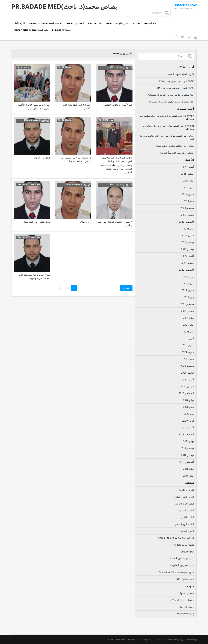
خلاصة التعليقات (186, 607)
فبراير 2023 (188, 235)
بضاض (191, 136)
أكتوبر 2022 (188, 256)
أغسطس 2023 (186, 222)
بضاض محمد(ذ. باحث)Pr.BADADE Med (64, 7)
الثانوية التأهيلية (19, 23)
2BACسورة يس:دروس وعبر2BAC (176, 81)
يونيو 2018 (188, 476)
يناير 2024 (189, 201)
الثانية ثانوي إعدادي (184, 524)
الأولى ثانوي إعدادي (184, 497)
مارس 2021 (188, 345)
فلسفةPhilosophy (62, 30)
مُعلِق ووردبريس (185, 153)
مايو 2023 (189, 229)
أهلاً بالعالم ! (166, 153)
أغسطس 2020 (186, 393)
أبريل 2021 (188, 338)
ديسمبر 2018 (187, 448)
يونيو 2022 (188, 277)
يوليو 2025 (188, 181)
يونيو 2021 (188, 325)
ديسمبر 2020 (187, 366)
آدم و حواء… (85, 222)
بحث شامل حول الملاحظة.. (37, 222)
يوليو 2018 (188, 469)
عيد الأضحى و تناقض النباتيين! (118, 105)
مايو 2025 (189, 187)
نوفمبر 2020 (187, 373)
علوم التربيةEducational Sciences (31, 30)
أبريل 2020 (188, 421)
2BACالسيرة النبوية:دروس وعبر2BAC (175, 88)
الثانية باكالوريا (187, 517)
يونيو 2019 (188, 441)
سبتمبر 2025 (187, 174)
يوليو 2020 (188, 400)
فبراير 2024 (188, 194)
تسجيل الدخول (186, 593)
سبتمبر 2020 (187, 386)
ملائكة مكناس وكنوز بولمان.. (168, 146)
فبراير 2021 (188, 352)
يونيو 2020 (188, 407)
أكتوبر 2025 (188, 167)
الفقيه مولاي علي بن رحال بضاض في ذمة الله (167, 117)
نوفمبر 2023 (187, 215)
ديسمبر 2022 (187, 242)
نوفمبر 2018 (187, 455)
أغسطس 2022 (186, 270)
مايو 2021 (189, 332)
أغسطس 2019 (186, 434)
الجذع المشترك (186, 531)
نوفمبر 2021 (187, 311)
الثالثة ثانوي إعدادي (184, 504)
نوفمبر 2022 (187, 249)
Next (126, 288)
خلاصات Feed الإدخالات (182, 600)
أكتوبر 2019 (188, 427)
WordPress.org (186, 614)
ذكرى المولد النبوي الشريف (180, 74)
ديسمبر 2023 (187, 208)
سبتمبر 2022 (187, 263)
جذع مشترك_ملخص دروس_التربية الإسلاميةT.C (170, 95)
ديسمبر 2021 (187, 304)
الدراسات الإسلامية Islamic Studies (46, 23)
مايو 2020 (189, 414)
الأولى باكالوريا (187, 490)
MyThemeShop (188, 639)
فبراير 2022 (188, 290)
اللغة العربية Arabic (75, 23)
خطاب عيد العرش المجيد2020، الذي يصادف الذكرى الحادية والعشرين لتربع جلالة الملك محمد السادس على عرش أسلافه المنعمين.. (116, 165)
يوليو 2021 (188, 318)
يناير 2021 (189, 359)
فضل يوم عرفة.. (42, 158)
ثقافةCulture (95, 23)
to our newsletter (185, 7)
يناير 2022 (189, 297)
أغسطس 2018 (186, 462)
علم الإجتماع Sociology (117, 23)
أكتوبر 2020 (188, 379)
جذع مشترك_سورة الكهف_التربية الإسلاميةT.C (171, 102)
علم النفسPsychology (145, 23)
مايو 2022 (189, 283)
